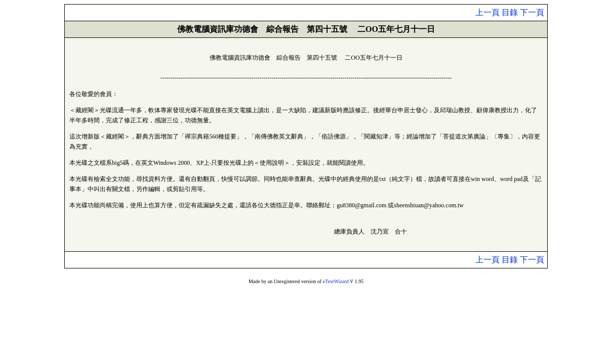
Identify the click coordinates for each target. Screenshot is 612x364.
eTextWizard (336, 281)
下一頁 (532, 12)
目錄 (510, 12)
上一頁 (487, 12)
